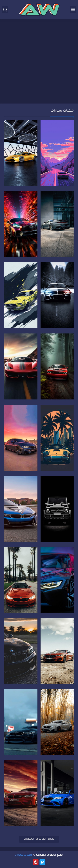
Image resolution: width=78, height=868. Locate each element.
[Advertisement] (39, 62)
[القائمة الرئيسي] (73, 10)
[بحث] (5, 10)
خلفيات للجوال (24, 855)
